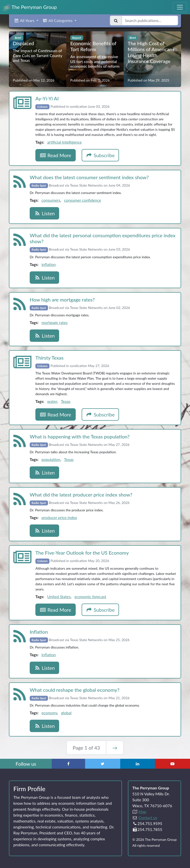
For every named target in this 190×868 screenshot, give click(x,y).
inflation (49, 264)
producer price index (59, 517)
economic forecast (90, 597)
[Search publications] (150, 21)
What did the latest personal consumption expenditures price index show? (103, 238)
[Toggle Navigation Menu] (180, 7)
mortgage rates (55, 322)
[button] (26, 21)
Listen (44, 213)
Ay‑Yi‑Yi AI (47, 98)
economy (49, 713)
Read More (56, 155)
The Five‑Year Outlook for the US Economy (82, 553)
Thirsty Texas (49, 358)
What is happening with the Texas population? (80, 436)
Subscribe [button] (100, 155)
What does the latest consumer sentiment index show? (89, 177)
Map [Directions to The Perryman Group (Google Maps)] (142, 812)
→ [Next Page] (115, 748)
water (52, 401)
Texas (66, 401)
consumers (51, 200)
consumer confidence (83, 200)
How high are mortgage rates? (62, 300)
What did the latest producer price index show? (81, 495)
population (51, 459)
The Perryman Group (30, 8)
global (66, 713)
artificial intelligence (65, 142)
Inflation (39, 632)
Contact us (148, 817)
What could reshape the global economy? (75, 690)
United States (59, 597)
